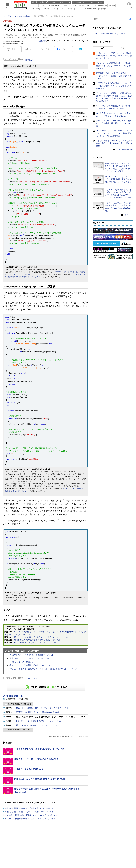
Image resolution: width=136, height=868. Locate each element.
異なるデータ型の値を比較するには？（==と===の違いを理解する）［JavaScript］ (44, 669)
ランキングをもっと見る (124, 149)
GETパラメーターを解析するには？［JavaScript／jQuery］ (40, 721)
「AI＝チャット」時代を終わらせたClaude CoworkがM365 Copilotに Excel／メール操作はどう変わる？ (114, 56)
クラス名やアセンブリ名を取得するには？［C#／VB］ (32, 655)
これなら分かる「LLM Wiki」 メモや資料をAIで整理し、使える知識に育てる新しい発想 (114, 143)
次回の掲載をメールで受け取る (17, 699)
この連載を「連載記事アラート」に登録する (46, 687)
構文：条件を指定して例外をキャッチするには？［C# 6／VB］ (43, 708)
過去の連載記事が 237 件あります (20, 730)
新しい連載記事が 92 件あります (20, 704)
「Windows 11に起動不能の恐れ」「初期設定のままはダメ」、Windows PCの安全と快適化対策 (114, 66)
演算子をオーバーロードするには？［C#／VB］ (30, 658)
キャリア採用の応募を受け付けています (110, 34)
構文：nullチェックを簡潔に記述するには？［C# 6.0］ (37, 643)
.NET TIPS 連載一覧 (13, 696)
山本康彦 (42, 41)
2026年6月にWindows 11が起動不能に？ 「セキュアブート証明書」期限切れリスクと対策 (114, 76)
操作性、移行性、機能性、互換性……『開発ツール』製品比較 (29, 812)
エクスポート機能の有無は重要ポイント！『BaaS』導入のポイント (31, 815)
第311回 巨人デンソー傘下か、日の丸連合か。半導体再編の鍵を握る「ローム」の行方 (114, 123)
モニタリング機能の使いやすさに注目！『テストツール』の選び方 (31, 819)
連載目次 (29, 60)
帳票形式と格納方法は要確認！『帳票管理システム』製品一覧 (29, 808)
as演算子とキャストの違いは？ (22, 662)
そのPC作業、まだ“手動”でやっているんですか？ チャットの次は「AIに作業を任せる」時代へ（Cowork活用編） (114, 133)
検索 (130, 19)
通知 (32, 49)
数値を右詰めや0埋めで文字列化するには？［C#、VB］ (38, 640)
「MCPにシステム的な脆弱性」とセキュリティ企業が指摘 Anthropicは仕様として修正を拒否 (114, 86)
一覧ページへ (128, 215)
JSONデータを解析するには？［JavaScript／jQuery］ (38, 712)
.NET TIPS (32, 678)
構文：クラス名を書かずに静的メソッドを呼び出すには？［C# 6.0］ (43, 637)
